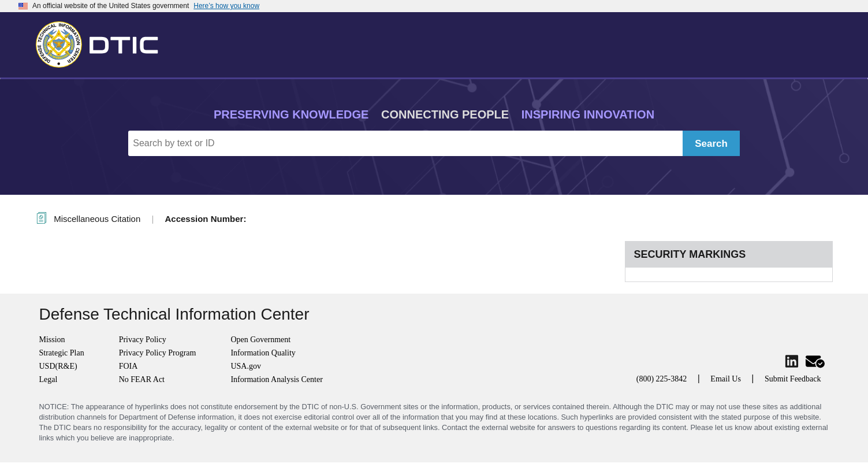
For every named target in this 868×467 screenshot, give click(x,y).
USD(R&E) (58, 366)
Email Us (726, 379)
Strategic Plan (62, 353)
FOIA (128, 366)
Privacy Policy (143, 340)
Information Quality (263, 353)
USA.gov (246, 366)
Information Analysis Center (276, 379)
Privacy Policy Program (158, 353)
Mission (52, 340)
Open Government (260, 340)
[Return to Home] (102, 42)
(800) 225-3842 (662, 379)
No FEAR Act (142, 379)
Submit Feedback (793, 379)
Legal (49, 379)
